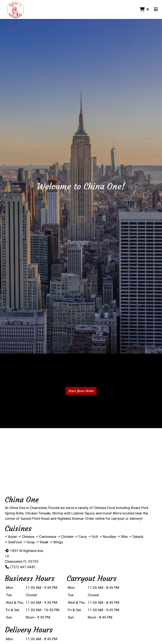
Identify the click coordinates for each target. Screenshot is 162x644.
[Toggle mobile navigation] (156, 9)
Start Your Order (81, 391)
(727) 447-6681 (20, 567)
